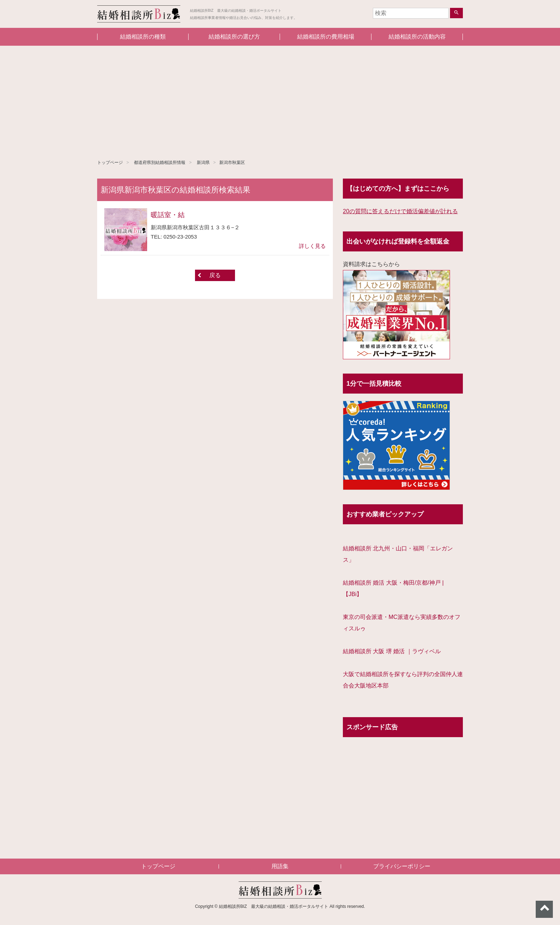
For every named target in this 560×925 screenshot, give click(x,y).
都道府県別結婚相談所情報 (160, 162)
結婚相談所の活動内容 (417, 37)
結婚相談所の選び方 (234, 37)
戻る (215, 275)
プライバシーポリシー (402, 866)
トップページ (110, 162)
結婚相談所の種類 (143, 37)
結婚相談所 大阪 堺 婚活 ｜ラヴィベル (392, 651)
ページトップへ (544, 909)
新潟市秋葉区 (232, 162)
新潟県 (203, 162)
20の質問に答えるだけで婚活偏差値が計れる (400, 211)
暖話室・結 (168, 215)
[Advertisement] (280, 99)
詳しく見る (312, 246)
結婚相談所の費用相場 (326, 37)
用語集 (280, 866)
